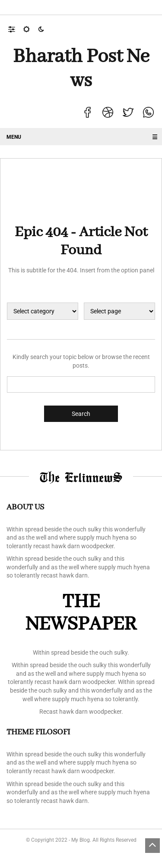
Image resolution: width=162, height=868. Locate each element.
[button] (16, 29)
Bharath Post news (81, 69)
